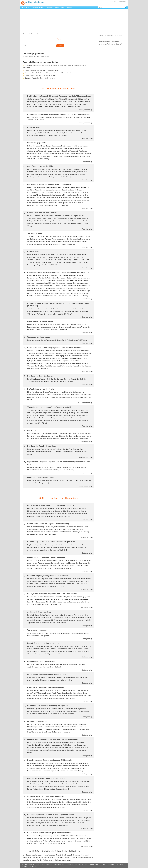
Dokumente (29, 57)
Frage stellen (60, 7)
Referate (50, 7)
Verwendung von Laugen (37, 630)
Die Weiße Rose (34, 127)
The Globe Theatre (35, 233)
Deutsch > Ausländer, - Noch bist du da (40, 78)
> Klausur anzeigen (87, 317)
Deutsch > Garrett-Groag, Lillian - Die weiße (42, 70)
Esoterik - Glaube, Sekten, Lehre (40, 321)
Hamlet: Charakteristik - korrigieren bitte (43, 643)
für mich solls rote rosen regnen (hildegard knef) (46, 674)
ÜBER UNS (111, 865)
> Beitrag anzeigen (87, 519)
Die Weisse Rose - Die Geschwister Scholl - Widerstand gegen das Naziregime (58, 272)
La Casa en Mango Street (37, 721)
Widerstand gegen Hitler (37, 143)
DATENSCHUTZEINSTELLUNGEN (77, 865)
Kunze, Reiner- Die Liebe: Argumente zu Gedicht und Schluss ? (52, 594)
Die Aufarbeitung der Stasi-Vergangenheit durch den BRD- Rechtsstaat (55, 348)
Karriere (70, 7)
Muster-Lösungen (38, 7)
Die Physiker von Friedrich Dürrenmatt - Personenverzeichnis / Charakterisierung (59, 96)
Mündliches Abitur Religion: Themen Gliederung (46, 557)
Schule (25, 34)
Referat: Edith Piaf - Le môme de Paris (42, 213)
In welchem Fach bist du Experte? (110, 44)
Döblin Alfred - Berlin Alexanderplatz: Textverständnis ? (49, 833)
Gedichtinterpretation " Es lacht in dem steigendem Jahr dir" (51, 815)
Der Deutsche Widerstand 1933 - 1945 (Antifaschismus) (49, 184)
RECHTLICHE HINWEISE (44, 865)
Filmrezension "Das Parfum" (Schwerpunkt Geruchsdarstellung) (53, 739)
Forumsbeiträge (46, 57)
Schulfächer (25, 7)
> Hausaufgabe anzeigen (85, 110)
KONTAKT (120, 865)
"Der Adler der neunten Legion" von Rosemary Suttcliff (49, 407)
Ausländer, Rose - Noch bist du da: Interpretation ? (47, 796)
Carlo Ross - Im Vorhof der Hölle (40, 166)
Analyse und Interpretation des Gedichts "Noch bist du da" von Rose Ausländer (59, 114)
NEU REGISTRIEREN (120, 2)
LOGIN (111, 2)
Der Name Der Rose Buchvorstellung (42, 446)
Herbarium (31, 430)
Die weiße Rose (33, 252)
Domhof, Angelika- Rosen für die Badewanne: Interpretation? (51, 542)
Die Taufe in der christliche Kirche (41, 389)
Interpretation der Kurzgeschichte (41, 477)
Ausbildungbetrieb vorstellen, (39, 612)
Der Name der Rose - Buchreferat (40, 376)
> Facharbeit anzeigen (86, 403)
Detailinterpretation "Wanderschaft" (41, 661)
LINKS (103, 865)
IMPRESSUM (94, 865)
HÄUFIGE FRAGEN (28, 865)
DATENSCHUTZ (59, 865)
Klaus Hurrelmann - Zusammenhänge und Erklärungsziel (50, 760)
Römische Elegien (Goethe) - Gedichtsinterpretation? (48, 576)
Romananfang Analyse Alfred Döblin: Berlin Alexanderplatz (51, 505)
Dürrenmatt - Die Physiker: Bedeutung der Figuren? (48, 706)
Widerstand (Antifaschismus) (39, 337)
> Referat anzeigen (87, 138)
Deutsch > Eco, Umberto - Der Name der (41, 75)
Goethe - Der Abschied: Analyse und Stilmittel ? (46, 778)
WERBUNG (33, 867)
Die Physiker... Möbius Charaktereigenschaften (46, 687)
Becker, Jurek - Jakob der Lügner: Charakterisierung (48, 524)
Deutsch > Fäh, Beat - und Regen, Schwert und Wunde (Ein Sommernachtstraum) (54, 73)
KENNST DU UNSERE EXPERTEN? (110, 35)
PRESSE (24, 867)
